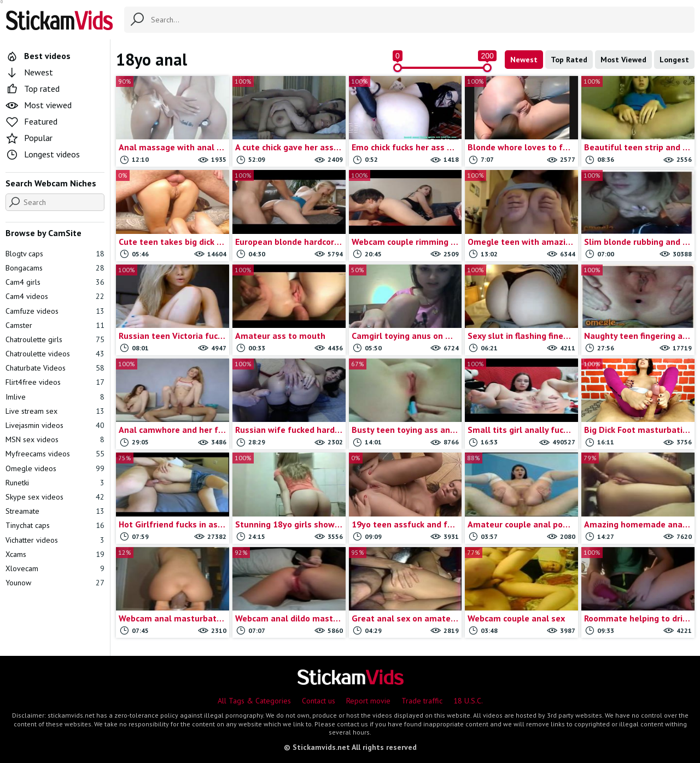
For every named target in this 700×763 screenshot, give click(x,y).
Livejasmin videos (55, 425)
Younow (55, 583)
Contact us (319, 701)
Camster (55, 325)
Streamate (55, 511)
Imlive (55, 397)
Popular (29, 138)
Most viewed (39, 105)
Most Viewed (623, 60)
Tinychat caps (55, 525)
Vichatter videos (55, 540)
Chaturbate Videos (55, 368)
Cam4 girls (55, 282)
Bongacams (55, 268)
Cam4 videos (55, 296)
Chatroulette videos (55, 354)
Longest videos (43, 154)
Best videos (38, 56)
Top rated (33, 89)
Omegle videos (55, 468)
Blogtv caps (55, 254)
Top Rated (569, 60)
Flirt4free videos (55, 382)
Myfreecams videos (55, 454)
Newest (524, 60)
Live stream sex (55, 411)
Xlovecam (55, 568)
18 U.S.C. (468, 701)
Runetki (55, 483)
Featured (31, 121)
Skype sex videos (55, 497)
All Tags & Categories (254, 701)
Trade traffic (422, 701)
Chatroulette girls (55, 339)
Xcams (55, 554)
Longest (674, 60)
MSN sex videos (55, 439)
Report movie (368, 701)
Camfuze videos (55, 311)
